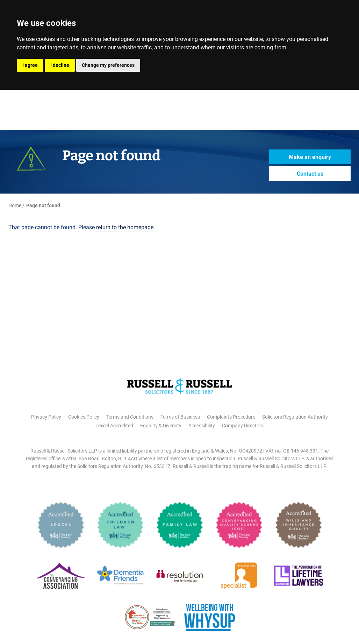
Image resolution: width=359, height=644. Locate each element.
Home (15, 205)
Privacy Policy (46, 417)
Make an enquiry (310, 157)
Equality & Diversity (161, 426)
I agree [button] (30, 65)
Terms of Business (180, 417)
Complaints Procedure (231, 417)
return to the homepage (125, 227)
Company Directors (243, 426)
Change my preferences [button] (108, 65)
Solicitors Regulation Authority (295, 417)
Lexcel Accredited (114, 426)
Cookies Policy (84, 417)
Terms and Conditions (130, 417)
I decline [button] (60, 65)
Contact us (310, 174)
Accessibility (202, 426)
